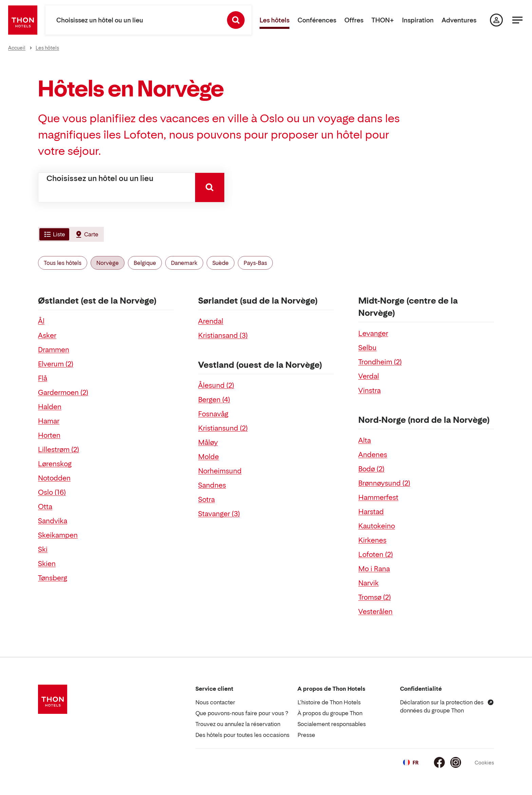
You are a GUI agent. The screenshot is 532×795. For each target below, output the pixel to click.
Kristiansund (223, 428)
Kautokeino (377, 526)
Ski (43, 549)
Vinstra (369, 391)
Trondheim (380, 362)
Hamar (49, 421)
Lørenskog (55, 464)
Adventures (459, 20)
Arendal (211, 321)
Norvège (108, 263)
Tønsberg (53, 578)
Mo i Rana (374, 569)
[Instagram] (456, 762)
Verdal (369, 376)
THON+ (383, 20)
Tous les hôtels (63, 263)
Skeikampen (58, 535)
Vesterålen (375, 612)
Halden (50, 407)
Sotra (206, 500)
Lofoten (376, 555)
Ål (41, 321)
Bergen (214, 400)
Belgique (145, 263)
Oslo (52, 492)
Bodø (371, 469)
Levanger (373, 333)
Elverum (56, 364)
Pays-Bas (255, 263)
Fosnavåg (213, 414)
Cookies (484, 763)
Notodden (54, 478)
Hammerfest (378, 498)
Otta (45, 507)
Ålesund (216, 385)
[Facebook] (439, 762)
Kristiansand (223, 336)
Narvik (368, 583)
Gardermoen (63, 393)
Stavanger (219, 514)
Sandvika (53, 521)
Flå (43, 378)
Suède (221, 263)
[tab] (54, 234)
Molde (208, 457)
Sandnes (212, 485)
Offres (354, 20)
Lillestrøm (59, 450)
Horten (49, 435)
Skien (47, 564)
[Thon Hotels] (23, 20)
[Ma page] (496, 20)
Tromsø (375, 597)
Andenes (373, 455)
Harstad (371, 512)
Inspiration (418, 20)
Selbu (367, 348)
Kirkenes (372, 540)
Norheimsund (220, 471)
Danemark (184, 263)
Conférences (317, 20)
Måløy (208, 442)
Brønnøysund (384, 483)
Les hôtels (274, 20)
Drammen (54, 350)
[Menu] (517, 20)
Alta (365, 440)
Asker (47, 336)
